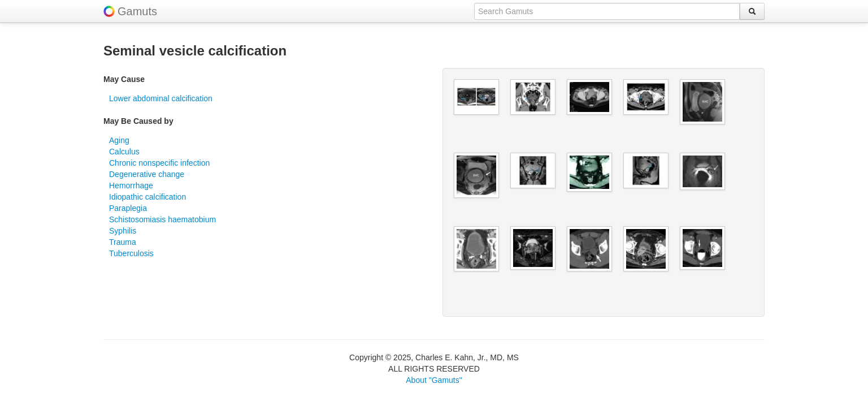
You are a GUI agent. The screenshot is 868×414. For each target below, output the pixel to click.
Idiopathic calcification (147, 197)
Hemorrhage (131, 186)
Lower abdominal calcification (161, 98)
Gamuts (137, 11)
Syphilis (123, 231)
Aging (119, 140)
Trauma (123, 242)
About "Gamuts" (434, 380)
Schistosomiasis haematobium (162, 219)
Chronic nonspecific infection (159, 163)
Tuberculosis (131, 253)
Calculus (124, 152)
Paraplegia (128, 208)
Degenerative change (147, 174)
